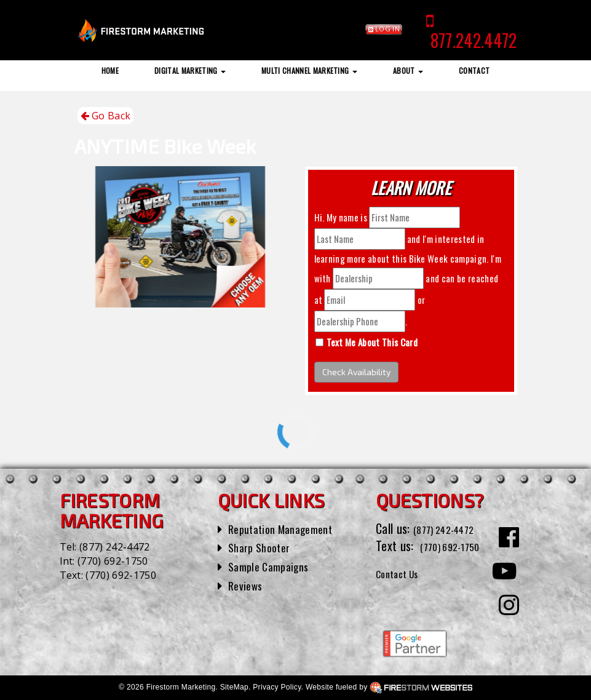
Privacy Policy (277, 687)
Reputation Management (288, 528)
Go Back (106, 116)
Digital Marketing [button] (190, 70)
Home (110, 70)
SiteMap (234, 687)
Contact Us (403, 591)
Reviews (247, 585)
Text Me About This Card (372, 342)
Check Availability (356, 372)
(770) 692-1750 (113, 561)
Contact (474, 70)
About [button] (408, 70)
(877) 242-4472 (114, 547)
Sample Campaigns (273, 566)
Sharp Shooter (263, 547)
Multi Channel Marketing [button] (309, 70)
